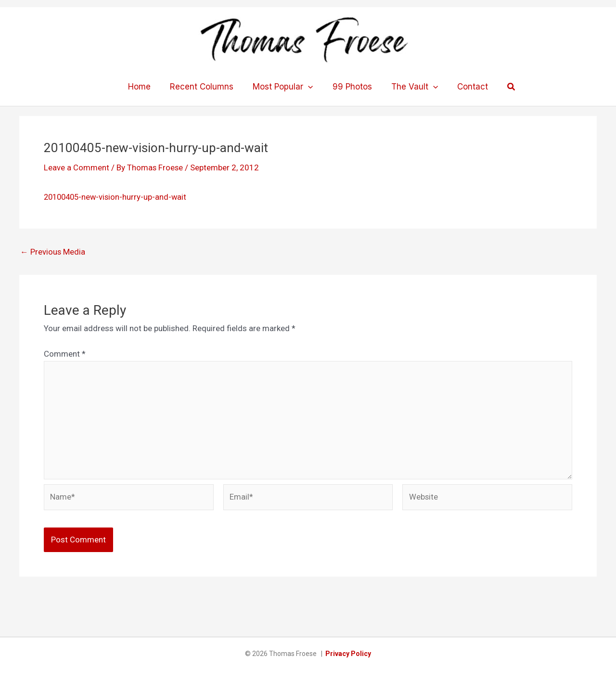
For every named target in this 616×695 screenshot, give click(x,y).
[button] (503, 87)
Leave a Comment (77, 167)
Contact (465, 87)
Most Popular (284, 87)
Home (147, 87)
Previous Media (53, 251)
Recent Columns (206, 87)
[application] (309, 87)
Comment (65, 354)
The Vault (410, 87)
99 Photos (351, 87)
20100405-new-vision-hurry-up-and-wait (118, 197)
